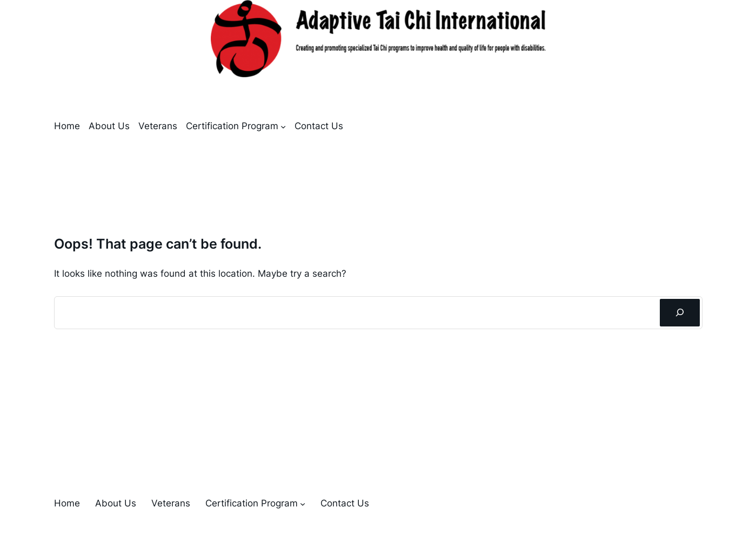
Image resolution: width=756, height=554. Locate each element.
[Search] (680, 313)
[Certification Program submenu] (283, 126)
